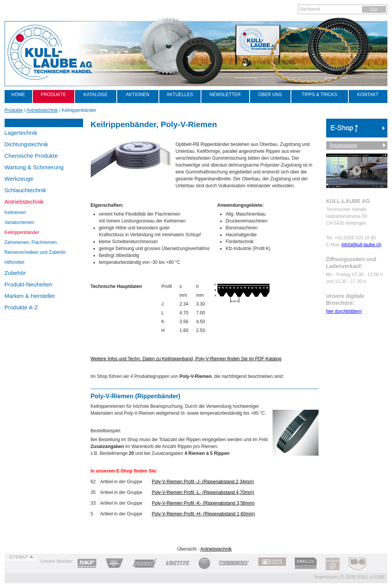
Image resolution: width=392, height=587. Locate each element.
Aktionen (138, 95)
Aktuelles (180, 95)
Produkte (53, 95)
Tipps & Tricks (319, 95)
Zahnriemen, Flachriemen (31, 242)
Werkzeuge (19, 179)
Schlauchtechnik (25, 190)
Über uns (270, 95)
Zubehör (15, 273)
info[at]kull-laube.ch (361, 245)
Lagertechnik (21, 133)
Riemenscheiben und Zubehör (35, 252)
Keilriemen (16, 213)
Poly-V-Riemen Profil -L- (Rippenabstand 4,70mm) (203, 492)
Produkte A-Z (21, 307)
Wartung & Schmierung (34, 167)
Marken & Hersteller (30, 296)
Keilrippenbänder (22, 232)
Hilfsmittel (15, 262)
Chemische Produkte (31, 156)
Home (18, 95)
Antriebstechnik (24, 202)
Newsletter (225, 95)
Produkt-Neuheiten (29, 284)
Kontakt (368, 95)
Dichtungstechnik (26, 144)
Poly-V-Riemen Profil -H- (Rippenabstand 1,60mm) (203, 514)
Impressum (326, 577)
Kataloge (96, 95)
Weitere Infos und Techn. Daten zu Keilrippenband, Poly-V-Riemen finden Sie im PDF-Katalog (186, 359)
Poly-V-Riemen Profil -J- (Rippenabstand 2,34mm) (203, 482)
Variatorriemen (20, 222)
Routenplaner (344, 146)
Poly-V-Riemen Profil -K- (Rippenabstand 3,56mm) (203, 503)
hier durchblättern (344, 311)
